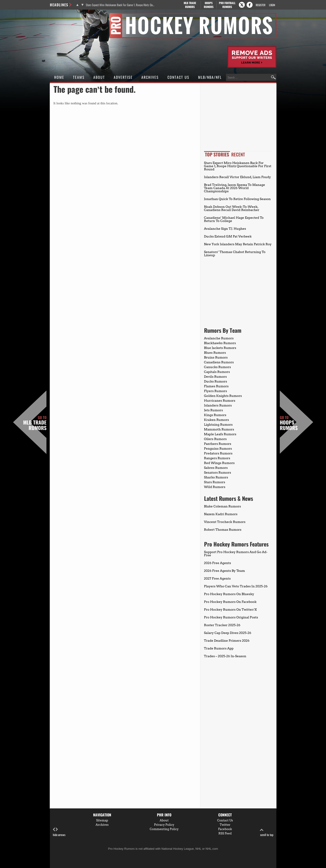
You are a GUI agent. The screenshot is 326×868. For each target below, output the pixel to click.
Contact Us (178, 77)
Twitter (225, 825)
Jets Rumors (214, 410)
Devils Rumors (216, 377)
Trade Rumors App (219, 648)
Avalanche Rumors (219, 338)
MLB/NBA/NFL (210, 77)
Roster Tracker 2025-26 (222, 625)
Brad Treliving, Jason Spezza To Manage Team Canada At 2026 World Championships (235, 188)
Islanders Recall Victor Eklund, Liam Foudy (238, 177)
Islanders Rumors (218, 405)
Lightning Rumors (218, 425)
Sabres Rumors (216, 468)
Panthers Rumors (218, 444)
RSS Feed (225, 833)
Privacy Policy (164, 825)
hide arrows (59, 832)
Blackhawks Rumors (220, 343)
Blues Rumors (215, 353)
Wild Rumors (215, 487)
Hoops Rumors (289, 423)
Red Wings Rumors (219, 463)
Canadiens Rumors (219, 362)
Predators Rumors (218, 453)
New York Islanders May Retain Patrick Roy (238, 244)
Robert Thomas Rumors (223, 530)
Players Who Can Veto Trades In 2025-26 (236, 586)
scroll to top (267, 832)
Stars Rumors (215, 482)
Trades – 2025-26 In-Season (225, 656)
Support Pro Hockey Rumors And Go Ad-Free (236, 554)
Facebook (225, 829)
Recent (238, 154)
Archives (150, 77)
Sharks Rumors (216, 477)
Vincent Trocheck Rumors (225, 522)
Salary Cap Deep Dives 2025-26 (228, 633)
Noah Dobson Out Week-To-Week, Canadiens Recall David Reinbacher (232, 208)
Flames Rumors (216, 386)
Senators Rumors (218, 472)
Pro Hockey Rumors (66, 16)
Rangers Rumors (217, 458)
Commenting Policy (164, 829)
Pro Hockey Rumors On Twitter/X (230, 609)
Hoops (209, 5)
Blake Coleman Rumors (223, 506)
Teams (79, 77)
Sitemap (102, 820)
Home (59, 77)
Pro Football (227, 5)
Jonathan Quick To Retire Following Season (237, 199)
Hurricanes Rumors (220, 401)
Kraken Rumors (217, 420)
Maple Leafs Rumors (220, 434)
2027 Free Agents (217, 578)
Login (272, 5)
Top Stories (217, 154)
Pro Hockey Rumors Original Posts (231, 617)
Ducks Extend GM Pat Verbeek (228, 236)
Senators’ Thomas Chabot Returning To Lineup (235, 253)
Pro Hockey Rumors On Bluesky (229, 594)
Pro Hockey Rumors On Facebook (230, 602)
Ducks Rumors (216, 381)
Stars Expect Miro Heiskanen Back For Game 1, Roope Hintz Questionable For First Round (120, 5)
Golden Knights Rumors (223, 396)
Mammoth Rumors (219, 429)
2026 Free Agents (218, 563)
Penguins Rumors (218, 449)
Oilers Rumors (215, 439)
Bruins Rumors (216, 357)
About (99, 77)
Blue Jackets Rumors (220, 348)
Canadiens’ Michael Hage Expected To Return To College (234, 219)
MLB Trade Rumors (35, 423)
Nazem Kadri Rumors (221, 514)
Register (261, 5)
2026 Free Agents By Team (225, 571)
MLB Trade (190, 5)
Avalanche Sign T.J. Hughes (225, 229)
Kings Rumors (215, 415)
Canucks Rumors (218, 367)
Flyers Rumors (216, 391)
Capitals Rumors (217, 372)
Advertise (123, 77)
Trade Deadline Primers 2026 (227, 641)
